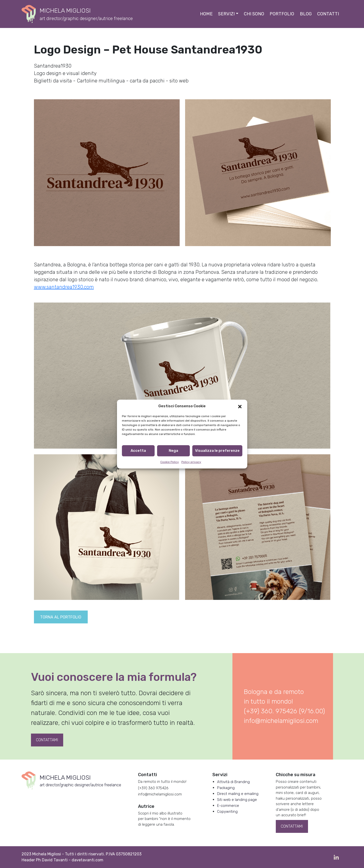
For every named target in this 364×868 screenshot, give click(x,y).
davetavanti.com (87, 860)
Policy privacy (191, 462)
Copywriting (227, 812)
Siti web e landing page (237, 800)
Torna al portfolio (61, 617)
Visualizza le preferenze (217, 451)
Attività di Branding (233, 782)
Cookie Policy (170, 462)
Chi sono (254, 14)
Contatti (328, 14)
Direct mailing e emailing (238, 794)
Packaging (226, 788)
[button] (240, 406)
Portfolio (282, 14)
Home (206, 14)
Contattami (47, 740)
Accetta (138, 451)
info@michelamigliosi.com (281, 721)
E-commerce (228, 806)
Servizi (226, 14)
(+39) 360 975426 (153, 788)
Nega (173, 451)
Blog (306, 14)
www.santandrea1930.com (64, 287)
